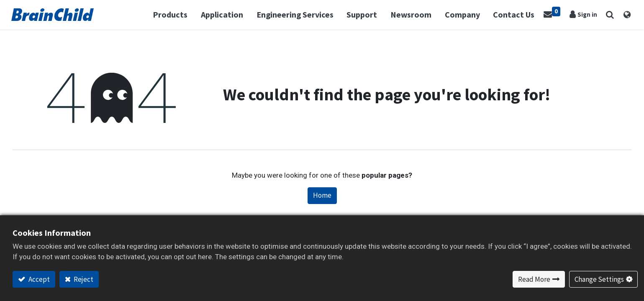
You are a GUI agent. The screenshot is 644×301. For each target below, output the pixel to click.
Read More (534, 279)
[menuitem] (514, 15)
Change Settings (599, 279)
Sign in (586, 14)
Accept (38, 279)
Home (322, 195)
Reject (83, 279)
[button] (609, 15)
